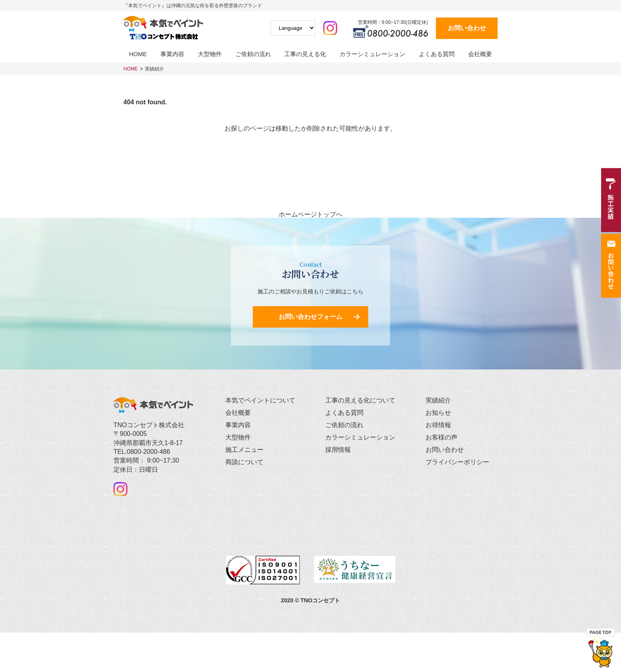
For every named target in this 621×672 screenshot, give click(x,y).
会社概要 (480, 54)
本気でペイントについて (260, 400)
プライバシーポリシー (457, 462)
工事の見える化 (305, 54)
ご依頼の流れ (253, 54)
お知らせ (438, 413)
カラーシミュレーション (372, 54)
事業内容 (172, 54)
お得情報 (438, 425)
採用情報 (338, 450)
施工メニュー (244, 450)
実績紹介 (154, 69)
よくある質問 (437, 54)
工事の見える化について (360, 400)
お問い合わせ (467, 28)
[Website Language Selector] (293, 28)
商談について (244, 462)
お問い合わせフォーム (310, 317)
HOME (138, 54)
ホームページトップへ (310, 215)
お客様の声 (441, 437)
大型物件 (210, 54)
